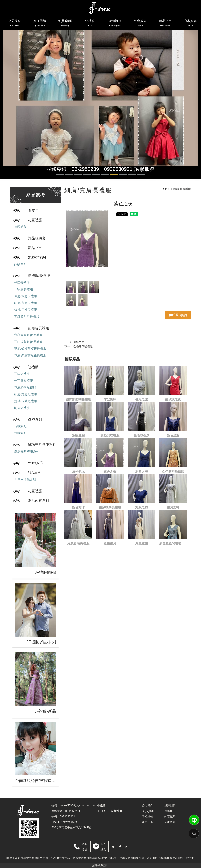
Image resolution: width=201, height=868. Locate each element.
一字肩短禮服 (24, 381)
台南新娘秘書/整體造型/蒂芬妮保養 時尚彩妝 (36, 781)
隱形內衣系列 (38, 501)
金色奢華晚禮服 (83, 346)
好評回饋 (40, 24)
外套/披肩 (35, 463)
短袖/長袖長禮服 (26, 310)
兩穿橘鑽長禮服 (110, 507)
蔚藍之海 (79, 342)
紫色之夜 (110, 471)
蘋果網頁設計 (100, 865)
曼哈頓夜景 (142, 435)
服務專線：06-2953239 (73, 169)
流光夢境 (78, 471)
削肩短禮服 (22, 408)
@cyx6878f (70, 822)
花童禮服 (35, 220)
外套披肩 (140, 24)
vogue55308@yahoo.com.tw (77, 805)
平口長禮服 (22, 282)
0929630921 (118, 169)
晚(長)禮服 (65, 24)
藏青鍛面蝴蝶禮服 (78, 399)
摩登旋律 (110, 399)
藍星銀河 (110, 543)
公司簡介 (15, 24)
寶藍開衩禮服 (110, 435)
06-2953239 (73, 811)
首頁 (165, 189)
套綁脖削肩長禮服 (27, 317)
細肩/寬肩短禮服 (26, 394)
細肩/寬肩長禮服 (26, 303)
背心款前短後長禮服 (28, 335)
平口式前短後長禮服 (28, 342)
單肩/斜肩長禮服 (26, 296)
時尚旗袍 (115, 24)
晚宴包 (33, 210)
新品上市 (165, 24)
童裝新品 (20, 227)
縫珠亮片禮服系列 (42, 445)
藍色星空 (173, 435)
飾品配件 (35, 473)
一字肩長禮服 (24, 289)
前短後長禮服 (38, 328)
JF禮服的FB (45, 572)
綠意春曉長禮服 (78, 543)
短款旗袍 (20, 433)
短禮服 (90, 24)
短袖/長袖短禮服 (26, 401)
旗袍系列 (35, 420)
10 (141, 175)
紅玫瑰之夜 (173, 399)
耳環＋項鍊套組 (25, 479)
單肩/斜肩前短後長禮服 (30, 355)
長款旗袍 (20, 426)
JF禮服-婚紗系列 (41, 642)
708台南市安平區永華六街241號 (71, 827)
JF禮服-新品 (45, 711)
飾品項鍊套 (37, 238)
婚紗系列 (20, 264)
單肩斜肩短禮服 (25, 387)
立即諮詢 (178, 315)
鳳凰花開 (142, 543)
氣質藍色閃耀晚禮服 (173, 543)
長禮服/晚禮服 (39, 276)
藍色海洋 (78, 507)
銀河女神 (173, 507)
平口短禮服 (22, 374)
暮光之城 (142, 399)
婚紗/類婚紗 (37, 257)
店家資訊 (190, 24)
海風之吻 (142, 507)
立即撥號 (84, 847)
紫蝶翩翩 (78, 435)
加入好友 (103, 847)
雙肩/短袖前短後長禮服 (30, 349)
